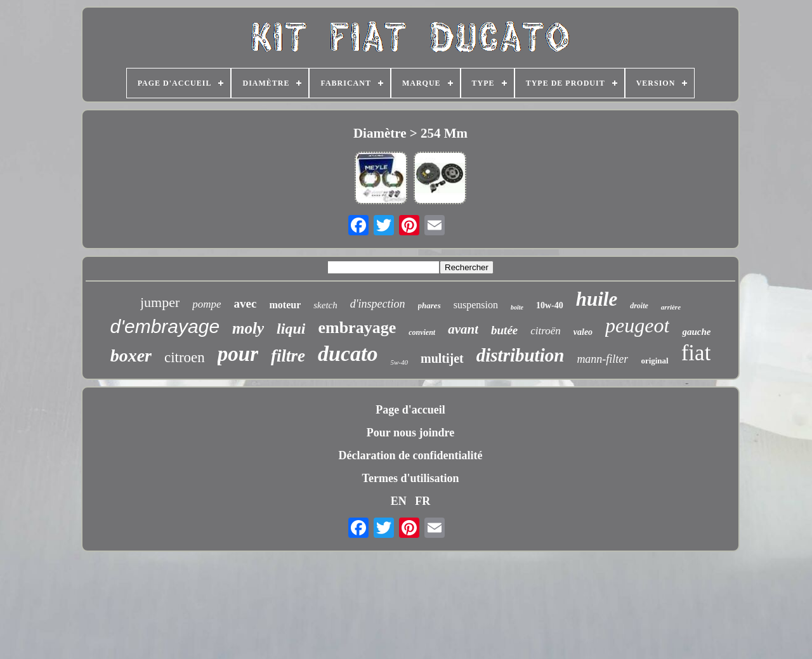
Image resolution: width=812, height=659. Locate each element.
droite (639, 306)
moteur (285, 305)
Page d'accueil (410, 410)
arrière (671, 307)
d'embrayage (165, 326)
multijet (442, 358)
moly (248, 328)
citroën (546, 331)
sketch (325, 305)
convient (422, 332)
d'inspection (378, 304)
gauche (696, 332)
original (654, 361)
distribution (521, 355)
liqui (291, 329)
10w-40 (550, 305)
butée (504, 330)
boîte (517, 307)
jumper (160, 302)
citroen (185, 357)
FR (422, 501)
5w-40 (399, 362)
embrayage (357, 328)
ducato (348, 354)
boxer (131, 356)
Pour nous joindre (410, 433)
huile (597, 299)
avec (246, 303)
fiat (696, 353)
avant (463, 329)
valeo (583, 332)
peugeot (637, 325)
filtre (288, 356)
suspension (476, 305)
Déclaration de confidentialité (411, 455)
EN (399, 501)
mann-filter (602, 359)
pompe (206, 304)
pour (238, 354)
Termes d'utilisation (411, 478)
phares (429, 305)
